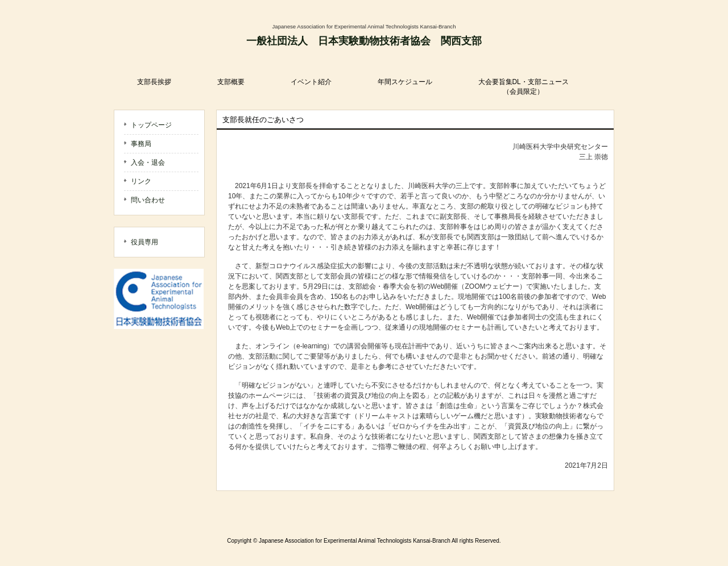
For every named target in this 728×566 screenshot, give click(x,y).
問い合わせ (148, 200)
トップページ (151, 125)
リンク (141, 181)
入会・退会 (148, 163)
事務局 (141, 144)
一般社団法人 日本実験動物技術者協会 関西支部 (364, 41)
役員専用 (144, 242)
